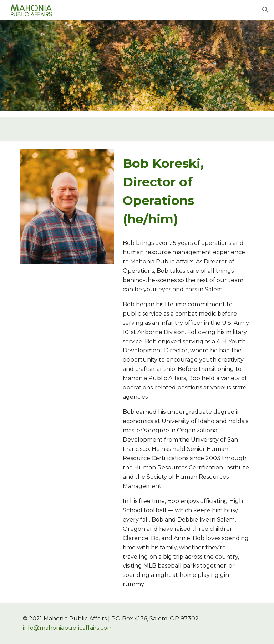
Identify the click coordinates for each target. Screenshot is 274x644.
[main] (187, 191)
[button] (265, 10)
